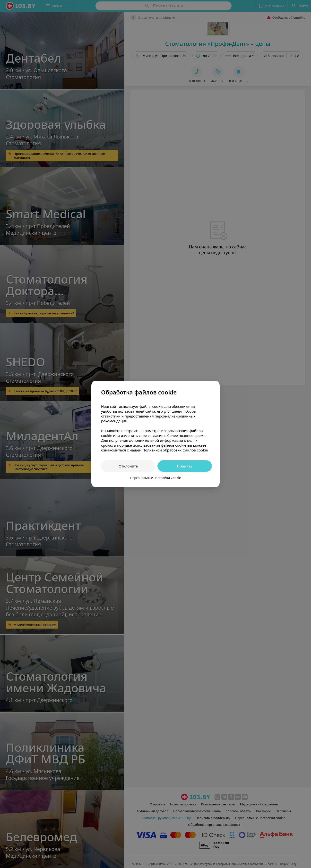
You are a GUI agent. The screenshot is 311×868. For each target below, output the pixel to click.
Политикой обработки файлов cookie (175, 450)
